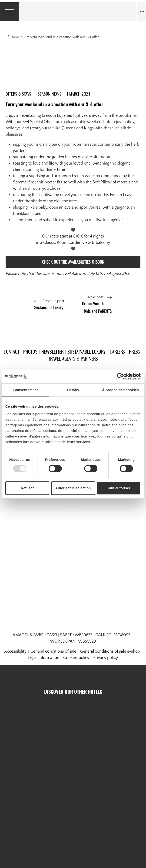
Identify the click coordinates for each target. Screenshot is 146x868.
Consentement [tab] (25, 390)
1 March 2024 (78, 94)
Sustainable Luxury (87, 352)
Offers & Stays (18, 94)
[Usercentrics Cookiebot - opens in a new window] (120, 376)
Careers (117, 352)
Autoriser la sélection (73, 488)
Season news (50, 94)
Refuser (27, 488)
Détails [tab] (73, 390)
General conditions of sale (53, 651)
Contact (12, 352)
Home (15, 37)
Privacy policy (106, 658)
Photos (30, 352)
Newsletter (52, 352)
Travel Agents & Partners (73, 359)
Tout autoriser (119, 488)
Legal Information (44, 658)
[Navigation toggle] (141, 12)
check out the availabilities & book (73, 262)
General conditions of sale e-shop (110, 651)
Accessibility (15, 651)
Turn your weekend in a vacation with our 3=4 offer (54, 104)
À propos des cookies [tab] (120, 390)
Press (135, 352)
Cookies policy (76, 658)
